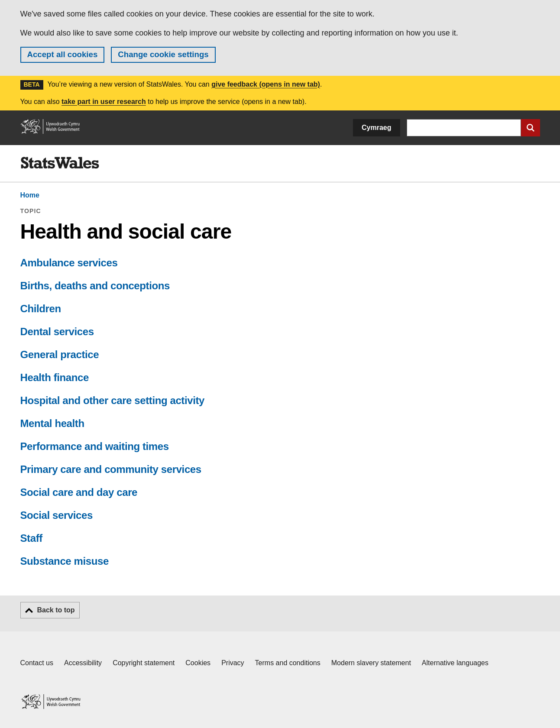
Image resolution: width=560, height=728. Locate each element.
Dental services (57, 332)
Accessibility (83, 663)
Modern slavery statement (371, 663)
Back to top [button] (56, 610)
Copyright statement (144, 663)
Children (41, 309)
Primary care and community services (111, 469)
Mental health (52, 423)
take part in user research (104, 102)
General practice (60, 354)
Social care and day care (79, 492)
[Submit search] (531, 128)
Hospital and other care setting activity (112, 400)
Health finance (55, 377)
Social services (57, 515)
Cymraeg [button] (376, 128)
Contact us (37, 663)
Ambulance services (69, 263)
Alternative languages (455, 663)
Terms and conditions (288, 663)
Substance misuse (65, 561)
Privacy (233, 663)
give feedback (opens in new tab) (266, 84)
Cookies (198, 663)
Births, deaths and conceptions (95, 286)
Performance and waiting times (95, 446)
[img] (60, 163)
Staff (31, 538)
